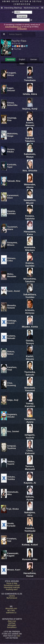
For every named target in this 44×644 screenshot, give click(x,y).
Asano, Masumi (30, 123)
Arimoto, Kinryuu (30, 310)
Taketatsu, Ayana (30, 419)
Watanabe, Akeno (30, 184)
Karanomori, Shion (13, 197)
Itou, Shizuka (30, 169)
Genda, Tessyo (30, 341)
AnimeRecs (12, 627)
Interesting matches (12, 587)
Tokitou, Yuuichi (11, 463)
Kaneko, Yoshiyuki (30, 528)
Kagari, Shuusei (11, 89)
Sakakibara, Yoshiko (30, 294)
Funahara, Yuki (12, 540)
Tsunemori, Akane (13, 228)
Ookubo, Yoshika (11, 478)
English (22, 59)
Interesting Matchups (13, 8)
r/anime (12, 596)
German (34, 59)
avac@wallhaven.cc (13, 27)
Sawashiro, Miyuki (30, 200)
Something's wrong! (12, 585)
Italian (22, 64)
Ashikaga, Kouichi (12, 322)
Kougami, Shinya (12, 74)
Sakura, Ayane (30, 497)
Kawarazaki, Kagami (13, 555)
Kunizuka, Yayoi (12, 166)
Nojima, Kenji (30, 107)
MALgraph (12, 625)
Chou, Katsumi (30, 451)
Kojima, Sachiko (30, 263)
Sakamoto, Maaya (30, 154)
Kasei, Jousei (14, 291)
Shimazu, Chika (12, 260)
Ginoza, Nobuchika (12, 104)
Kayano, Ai (30, 481)
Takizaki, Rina (14, 181)
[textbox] (23, 12)
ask (19, 636)
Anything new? (12, 589)
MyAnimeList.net (31, 8)
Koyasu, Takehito (30, 216)
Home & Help (12, 583)
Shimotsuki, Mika (13, 493)
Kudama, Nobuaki (11, 337)
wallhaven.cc (11, 613)
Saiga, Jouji (13, 400)
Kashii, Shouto (30, 356)
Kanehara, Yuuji (12, 369)
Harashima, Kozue (30, 573)
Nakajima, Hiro (30, 512)
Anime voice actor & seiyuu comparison (22, 3)
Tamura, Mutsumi (30, 466)
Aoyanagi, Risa (12, 119)
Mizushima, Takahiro (30, 279)
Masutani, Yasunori (30, 388)
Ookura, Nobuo (11, 353)
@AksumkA (22, 29)
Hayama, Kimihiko (11, 212)
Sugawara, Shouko (12, 416)
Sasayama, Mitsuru (12, 244)
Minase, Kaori (14, 570)
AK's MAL (11, 611)
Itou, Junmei (13, 431)
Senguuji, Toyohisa (12, 447)
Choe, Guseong (12, 384)
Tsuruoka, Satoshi (30, 372)
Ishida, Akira (30, 93)
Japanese (10, 59)
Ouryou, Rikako (11, 151)
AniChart (12, 623)
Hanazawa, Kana (30, 232)
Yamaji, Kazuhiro (30, 403)
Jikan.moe (12, 621)
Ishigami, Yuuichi (30, 435)
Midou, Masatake (12, 275)
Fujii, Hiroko (13, 509)
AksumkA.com (11, 608)
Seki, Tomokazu (30, 77)
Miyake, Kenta (30, 325)
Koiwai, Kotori (30, 543)
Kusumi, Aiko (30, 558)
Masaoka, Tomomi (12, 307)
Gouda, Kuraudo (11, 525)
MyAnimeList (12, 598)
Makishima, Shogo (13, 135)
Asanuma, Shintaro (30, 247)
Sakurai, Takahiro (30, 138)
